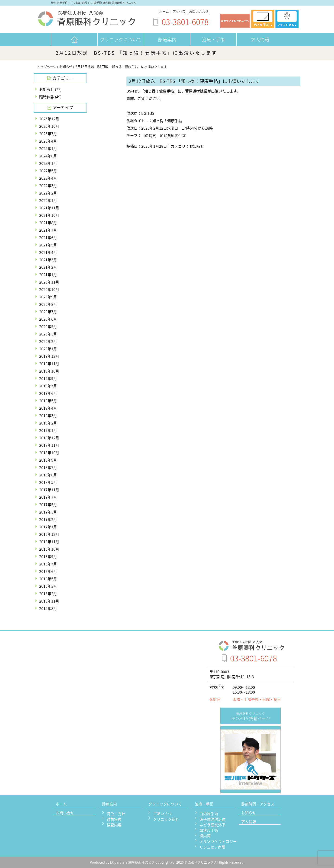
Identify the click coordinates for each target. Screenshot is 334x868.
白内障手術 (209, 814)
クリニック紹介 (166, 819)
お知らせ (66, 67)
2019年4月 (48, 408)
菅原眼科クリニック (199, 862)
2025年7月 (48, 134)
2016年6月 (48, 571)
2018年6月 (48, 475)
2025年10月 (49, 126)
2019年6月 (48, 393)
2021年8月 (48, 223)
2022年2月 (48, 193)
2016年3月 (48, 586)
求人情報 (260, 40)
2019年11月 (49, 364)
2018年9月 (48, 460)
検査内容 (114, 825)
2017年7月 (48, 497)
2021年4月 (48, 252)
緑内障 (205, 836)
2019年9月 (48, 378)
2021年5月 (48, 245)
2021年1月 (48, 274)
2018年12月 (49, 438)
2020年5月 (48, 326)
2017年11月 (49, 490)
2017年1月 (48, 527)
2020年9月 (48, 297)
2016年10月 (49, 549)
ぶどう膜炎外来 (212, 825)
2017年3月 (48, 512)
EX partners (119, 862)
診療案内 (167, 40)
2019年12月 (49, 356)
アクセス (179, 11)
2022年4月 (48, 178)
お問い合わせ (199, 11)
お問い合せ (65, 813)
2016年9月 (48, 556)
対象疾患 (114, 819)
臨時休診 (47, 97)
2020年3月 (48, 334)
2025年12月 (49, 119)
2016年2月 (48, 594)
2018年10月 (49, 453)
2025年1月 (48, 148)
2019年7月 (48, 386)
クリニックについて (121, 40)
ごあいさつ (162, 814)
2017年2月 (48, 519)
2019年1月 (48, 430)
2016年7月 (48, 564)
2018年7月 (48, 467)
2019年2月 (48, 423)
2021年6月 (48, 237)
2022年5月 (48, 171)
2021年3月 (48, 260)
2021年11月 (49, 208)
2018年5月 (48, 482)
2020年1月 (48, 349)
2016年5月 (48, 579)
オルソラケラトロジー (218, 841)
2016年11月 (49, 542)
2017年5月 (48, 504)
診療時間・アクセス (258, 804)
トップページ (47, 67)
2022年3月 (48, 185)
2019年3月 (48, 415)
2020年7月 (48, 312)
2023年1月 (48, 163)
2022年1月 (48, 200)
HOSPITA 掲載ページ (251, 716)
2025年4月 (48, 141)
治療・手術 (213, 40)
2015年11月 (49, 601)
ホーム (164, 11)
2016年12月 (49, 534)
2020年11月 (49, 282)
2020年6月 (48, 319)
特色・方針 (116, 814)
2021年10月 (49, 215)
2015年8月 (48, 608)
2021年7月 (48, 230)
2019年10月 (49, 371)
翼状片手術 (209, 830)
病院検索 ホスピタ (141, 862)
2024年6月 (48, 156)
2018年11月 (49, 445)
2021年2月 (48, 267)
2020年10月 (49, 289)
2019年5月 (48, 401)
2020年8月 (48, 304)
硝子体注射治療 (212, 819)
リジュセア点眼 (212, 847)
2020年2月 (48, 341)
